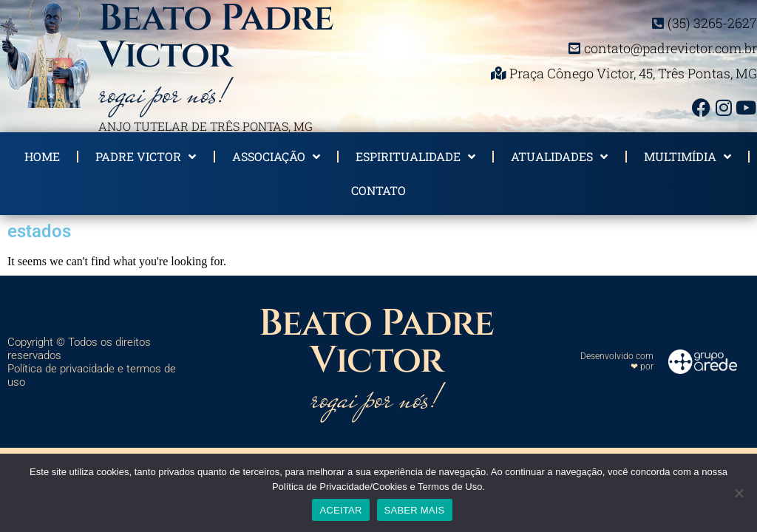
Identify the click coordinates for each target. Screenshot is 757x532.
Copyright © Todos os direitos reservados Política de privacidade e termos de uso (92, 362)
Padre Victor (146, 157)
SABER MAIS (415, 510)
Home (42, 156)
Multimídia (688, 157)
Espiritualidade (415, 157)
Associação (276, 157)
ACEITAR (340, 510)
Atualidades (559, 157)
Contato (378, 190)
